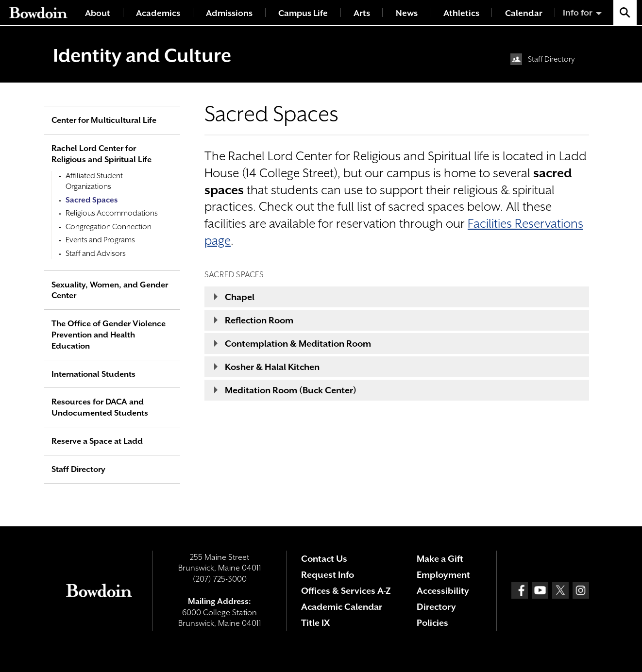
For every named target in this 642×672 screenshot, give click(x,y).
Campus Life (303, 13)
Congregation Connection (109, 227)
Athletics (461, 13)
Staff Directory (551, 59)
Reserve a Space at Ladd (97, 441)
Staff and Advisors (96, 253)
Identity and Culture (142, 55)
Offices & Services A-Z (346, 591)
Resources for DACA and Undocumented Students (100, 407)
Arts (362, 13)
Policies (432, 623)
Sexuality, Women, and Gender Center (110, 290)
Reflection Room (259, 320)
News (407, 13)
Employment (443, 575)
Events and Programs (100, 240)
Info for (578, 13)
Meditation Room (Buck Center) (291, 390)
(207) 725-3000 (220, 579)
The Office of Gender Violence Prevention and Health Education (109, 335)
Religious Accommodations (112, 213)
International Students (93, 374)
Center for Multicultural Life (104, 120)
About (98, 13)
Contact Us (324, 559)
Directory (436, 607)
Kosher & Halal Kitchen (272, 367)
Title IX (315, 623)
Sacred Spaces (92, 200)
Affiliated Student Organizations (94, 181)
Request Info (328, 575)
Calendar (524, 13)
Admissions (229, 13)
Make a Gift (440, 559)
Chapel (240, 297)
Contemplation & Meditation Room (298, 344)
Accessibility (443, 591)
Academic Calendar (342, 607)
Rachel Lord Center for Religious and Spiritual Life (101, 154)
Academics (158, 13)
